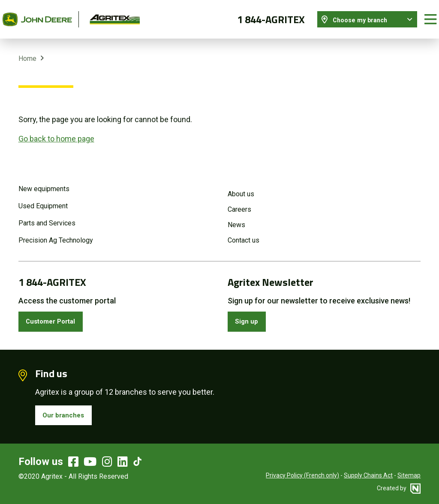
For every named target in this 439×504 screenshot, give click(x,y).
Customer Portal (56, 315)
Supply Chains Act (368, 474)
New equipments (44, 181)
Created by (399, 487)
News (236, 217)
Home (27, 51)
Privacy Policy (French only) (302, 474)
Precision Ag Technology (56, 232)
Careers (239, 202)
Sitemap (409, 474)
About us (241, 186)
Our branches (67, 412)
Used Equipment (43, 198)
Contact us (244, 232)
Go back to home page (56, 131)
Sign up (250, 315)
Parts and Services (47, 215)
